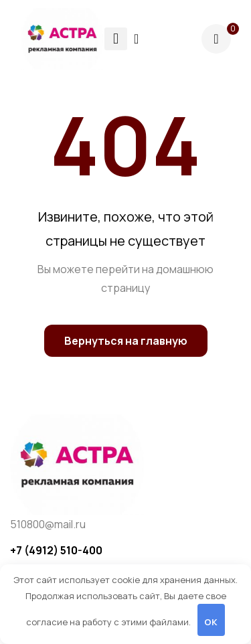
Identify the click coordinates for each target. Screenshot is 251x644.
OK (211, 622)
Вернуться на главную (126, 341)
